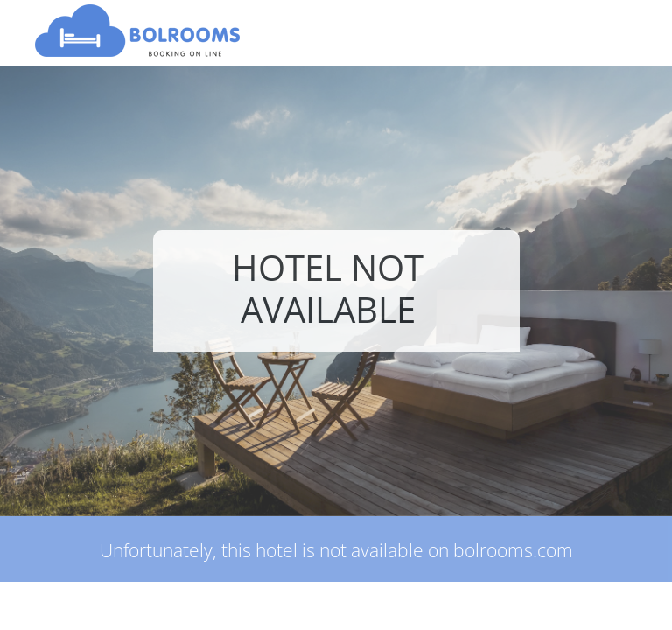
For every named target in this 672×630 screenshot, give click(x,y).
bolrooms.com (513, 550)
